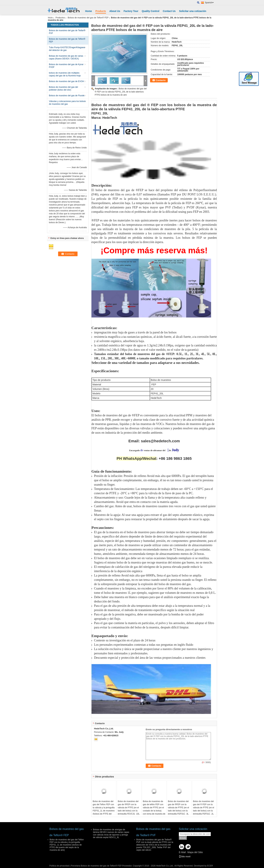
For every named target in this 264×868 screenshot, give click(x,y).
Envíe (183, 838)
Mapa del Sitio (195, 852)
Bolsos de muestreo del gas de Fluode (67, 96)
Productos (60, 18)
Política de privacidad (59, 866)
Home (89, 11)
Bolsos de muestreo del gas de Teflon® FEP (88, 18)
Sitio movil (185, 857)
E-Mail (182, 852)
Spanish (209, 3)
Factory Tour (131, 11)
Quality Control (150, 11)
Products (101, 11)
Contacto (161, 80)
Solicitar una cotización (193, 11)
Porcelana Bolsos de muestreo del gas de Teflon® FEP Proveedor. (102, 866)
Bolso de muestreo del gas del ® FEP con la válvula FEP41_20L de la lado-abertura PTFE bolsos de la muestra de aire (121, 92)
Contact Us (169, 11)
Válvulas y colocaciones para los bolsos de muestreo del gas (67, 103)
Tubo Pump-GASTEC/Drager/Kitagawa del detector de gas (67, 49)
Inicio (50, 18)
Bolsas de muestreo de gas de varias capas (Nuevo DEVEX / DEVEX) (66, 57)
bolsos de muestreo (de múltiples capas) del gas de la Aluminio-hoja (65, 74)
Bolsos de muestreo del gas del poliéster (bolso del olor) (63, 88)
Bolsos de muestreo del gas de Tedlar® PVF (67, 32)
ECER (210, 866)
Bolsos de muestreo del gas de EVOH (66, 81)
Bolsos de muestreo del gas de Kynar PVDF (66, 66)
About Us (115, 11)
